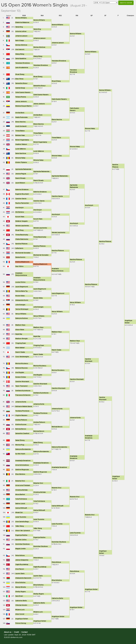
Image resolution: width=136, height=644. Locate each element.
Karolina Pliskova (105, 242)
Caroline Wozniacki (77, 379)
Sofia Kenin (19, 248)
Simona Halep (90, 129)
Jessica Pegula (21, 174)
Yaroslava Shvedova (59, 61)
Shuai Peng (19, 230)
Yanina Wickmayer (22, 309)
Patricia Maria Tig (21, 291)
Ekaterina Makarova (22, 23)
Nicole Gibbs (20, 296)
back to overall (126, 3)
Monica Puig (20, 445)
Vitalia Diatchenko (22, 239)
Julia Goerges (20, 305)
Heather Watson (21, 144)
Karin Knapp (20, 41)
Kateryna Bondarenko (59, 447)
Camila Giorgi (20, 88)
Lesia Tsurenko (21, 517)
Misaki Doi (19, 513)
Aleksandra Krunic (22, 300)
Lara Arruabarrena (22, 68)
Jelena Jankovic (21, 102)
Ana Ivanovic (20, 50)
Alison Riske (20, 330)
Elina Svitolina (57, 580)
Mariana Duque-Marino (23, 106)
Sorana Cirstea (21, 377)
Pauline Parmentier (22, 203)
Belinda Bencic (57, 427)
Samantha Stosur (21, 83)
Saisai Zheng (20, 440)
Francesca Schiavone (23, 395)
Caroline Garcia (57, 196)
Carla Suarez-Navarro (23, 93)
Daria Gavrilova (21, 154)
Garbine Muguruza (22, 470)
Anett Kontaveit (21, 126)
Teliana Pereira (21, 97)
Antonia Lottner (21, 31)
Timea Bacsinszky (22, 235)
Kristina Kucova (21, 425)
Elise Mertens (20, 474)
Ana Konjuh (89, 205)
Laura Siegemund (22, 287)
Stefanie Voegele (21, 221)
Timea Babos (20, 131)
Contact (24, 632)
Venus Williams (75, 303)
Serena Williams (21, 18)
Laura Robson (20, 183)
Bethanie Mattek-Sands (24, 407)
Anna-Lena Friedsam (23, 485)
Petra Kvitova (20, 556)
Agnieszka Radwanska (23, 169)
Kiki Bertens (20, 212)
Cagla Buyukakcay (22, 565)
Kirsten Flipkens (21, 162)
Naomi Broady (20, 178)
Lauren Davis (20, 574)
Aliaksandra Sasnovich (23, 578)
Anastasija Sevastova (23, 461)
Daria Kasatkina (21, 59)
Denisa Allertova (21, 45)
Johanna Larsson (21, 36)
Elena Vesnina (57, 120)
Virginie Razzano (21, 415)
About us (8, 632)
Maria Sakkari (20, 348)
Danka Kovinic (20, 257)
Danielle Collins (21, 540)
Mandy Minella (21, 587)
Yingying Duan (21, 343)
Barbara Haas (20, 135)
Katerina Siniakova (22, 190)
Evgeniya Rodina (21, 535)
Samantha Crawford (22, 434)
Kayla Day (19, 334)
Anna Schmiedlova (22, 465)
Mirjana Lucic (20, 610)
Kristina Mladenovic (22, 262)
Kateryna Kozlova (21, 318)
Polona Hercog (21, 623)
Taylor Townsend (21, 386)
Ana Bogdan (20, 373)
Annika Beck (20, 113)
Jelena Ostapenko (22, 560)
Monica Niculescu (22, 364)
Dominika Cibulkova (59, 542)
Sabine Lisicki (20, 504)
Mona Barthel (20, 495)
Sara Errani (19, 596)
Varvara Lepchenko (22, 226)
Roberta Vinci (20, 481)
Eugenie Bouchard (22, 194)
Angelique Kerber (91, 589)
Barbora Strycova (21, 368)
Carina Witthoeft (57, 506)
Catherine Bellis (57, 598)
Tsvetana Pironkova (22, 411)
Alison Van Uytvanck (23, 531)
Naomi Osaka (56, 350)
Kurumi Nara (20, 217)
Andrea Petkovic (21, 420)
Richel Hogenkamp (22, 140)
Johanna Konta (21, 402)
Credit (16, 632)
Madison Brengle (21, 339)
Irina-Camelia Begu (22, 522)
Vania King (19, 27)
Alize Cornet (20, 614)
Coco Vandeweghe (22, 357)
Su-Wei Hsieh (20, 454)
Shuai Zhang (20, 74)
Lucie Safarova (20, 149)
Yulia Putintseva (21, 499)
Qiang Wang (20, 54)
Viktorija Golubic (21, 605)
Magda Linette (20, 549)
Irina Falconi (20, 569)
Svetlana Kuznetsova (23, 391)
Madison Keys (20, 325)
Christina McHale (21, 490)
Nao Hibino (19, 266)
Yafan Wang (20, 526)
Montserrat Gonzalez (23, 253)
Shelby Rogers (21, 592)
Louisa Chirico (20, 282)
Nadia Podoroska (21, 117)
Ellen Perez (19, 79)
